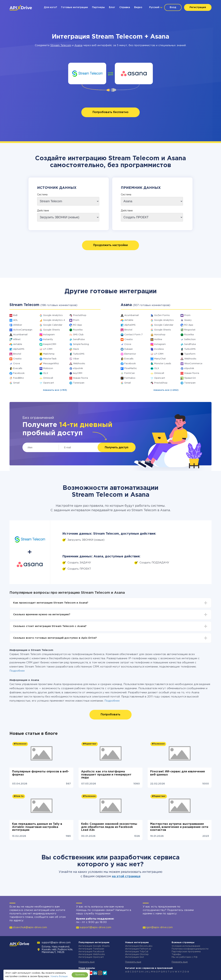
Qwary (188, 320)
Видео (138, 7)
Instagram (49, 335)
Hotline (158, 340)
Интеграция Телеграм (91, 949)
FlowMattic (131, 368)
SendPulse (79, 340)
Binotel (17, 354)
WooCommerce (193, 364)
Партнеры (98, 7)
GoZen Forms (162, 315)
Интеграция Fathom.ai (138, 949)
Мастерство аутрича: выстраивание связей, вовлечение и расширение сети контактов (179, 827)
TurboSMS (79, 354)
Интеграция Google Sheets (94, 946)
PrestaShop (80, 315)
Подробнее (17, 671)
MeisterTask (50, 359)
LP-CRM (48, 349)
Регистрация (198, 7)
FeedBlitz (18, 378)
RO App (78, 325)
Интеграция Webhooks (92, 954)
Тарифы (176, 954)
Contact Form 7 (133, 335)
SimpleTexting (81, 344)
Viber (76, 359)
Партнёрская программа (186, 952)
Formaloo (130, 378)
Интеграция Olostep (137, 954)
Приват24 (190, 378)
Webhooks (79, 364)
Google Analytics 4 (54, 320)
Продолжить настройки (110, 245)
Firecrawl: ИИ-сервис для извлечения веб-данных (177, 773)
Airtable (18, 344)
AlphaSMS (19, 349)
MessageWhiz (51, 364)
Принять (80, 975)
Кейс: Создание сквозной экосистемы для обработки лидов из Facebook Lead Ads (109, 827)
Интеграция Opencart (91, 957)
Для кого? (50, 7)
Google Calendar (53, 325)
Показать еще (87, 962)
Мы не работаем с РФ (185, 957)
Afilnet (17, 340)
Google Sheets (52, 330)
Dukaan (129, 349)
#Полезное (20, 744)
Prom (76, 320)
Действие (43, 211)
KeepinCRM (50, 344)
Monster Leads (163, 364)
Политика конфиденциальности (190, 949)
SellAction (190, 340)
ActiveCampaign (23, 330)
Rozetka (78, 330)
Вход (173, 7)
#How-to (19, 796)
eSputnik (78, 368)
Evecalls (18, 368)
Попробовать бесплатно (110, 112)
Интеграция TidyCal (137, 952)
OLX (46, 373)
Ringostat (190, 330)
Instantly (48, 340)
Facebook (19, 373)
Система (42, 195)
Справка (125, 7)
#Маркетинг (90, 744)
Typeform (190, 354)
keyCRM (78, 373)
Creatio (17, 359)
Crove (17, 364)
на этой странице (126, 876)
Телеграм (79, 383)
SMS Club (78, 335)
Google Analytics (53, 315)
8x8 (15, 315)
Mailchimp (49, 354)
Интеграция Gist (135, 957)
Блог (112, 7)
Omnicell (48, 378)
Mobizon (48, 368)
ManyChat (160, 359)
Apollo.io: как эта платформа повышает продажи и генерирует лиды (106, 775)
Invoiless (159, 349)
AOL (16, 320)
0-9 (187, 972)
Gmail (16, 383)
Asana (78, 45)
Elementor (130, 354)
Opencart (49, 383)
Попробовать (110, 715)
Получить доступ (117, 447)
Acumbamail (20, 335)
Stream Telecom (61, 45)
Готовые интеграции (75, 7)
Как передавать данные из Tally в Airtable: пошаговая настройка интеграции (37, 827)
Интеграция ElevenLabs (139, 946)
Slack (76, 349)
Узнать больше (59, 976)
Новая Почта (80, 378)
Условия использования (186, 946)
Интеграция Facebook (91, 952)
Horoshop (160, 335)
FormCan (130, 373)
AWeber (18, 325)
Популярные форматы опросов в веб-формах (41, 773)
